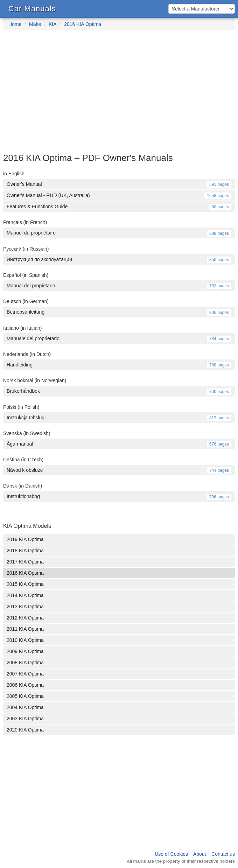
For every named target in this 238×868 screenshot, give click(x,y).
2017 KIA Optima (25, 562)
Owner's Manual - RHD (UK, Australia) (119, 195)
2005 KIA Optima (25, 696)
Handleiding (119, 365)
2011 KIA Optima (25, 629)
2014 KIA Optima (25, 595)
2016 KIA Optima (83, 24)
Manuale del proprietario (119, 338)
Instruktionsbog (119, 496)
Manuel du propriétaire (119, 233)
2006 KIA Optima (25, 685)
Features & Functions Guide (119, 206)
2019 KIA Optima (25, 539)
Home (15, 24)
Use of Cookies (171, 854)
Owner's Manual (119, 184)
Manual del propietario (119, 286)
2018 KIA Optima (25, 551)
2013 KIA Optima (25, 607)
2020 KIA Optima (25, 730)
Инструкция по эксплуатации (119, 259)
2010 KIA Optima (25, 640)
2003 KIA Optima (25, 719)
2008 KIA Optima (25, 663)
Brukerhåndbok (119, 391)
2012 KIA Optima (25, 618)
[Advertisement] (119, 95)
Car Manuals (32, 9)
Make (35, 24)
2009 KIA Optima (25, 651)
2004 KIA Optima (25, 707)
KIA (53, 24)
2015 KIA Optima (25, 584)
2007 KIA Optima (25, 674)
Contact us (223, 854)
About (200, 854)
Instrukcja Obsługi (119, 418)
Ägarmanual (119, 444)
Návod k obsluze (119, 470)
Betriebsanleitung (119, 312)
